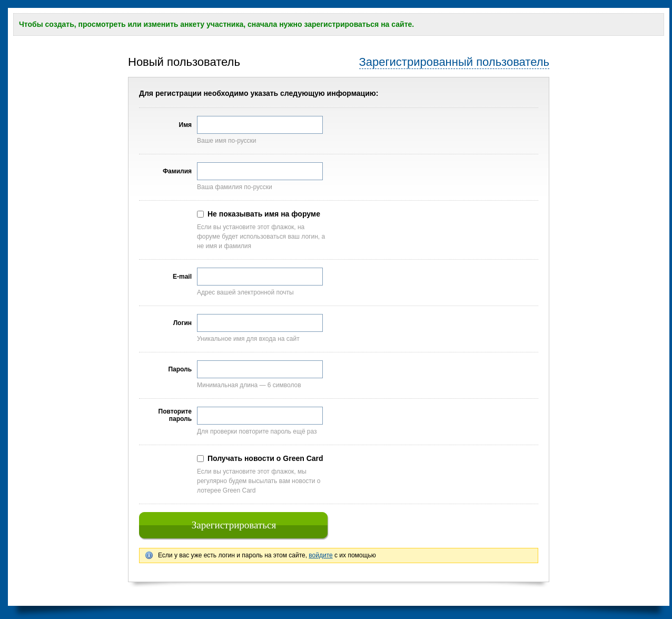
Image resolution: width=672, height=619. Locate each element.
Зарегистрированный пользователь (454, 62)
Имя (185, 125)
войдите (320, 555)
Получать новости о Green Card (265, 458)
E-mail (182, 277)
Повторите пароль (175, 415)
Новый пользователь (184, 62)
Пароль (180, 369)
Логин (182, 323)
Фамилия (177, 171)
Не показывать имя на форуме (264, 214)
